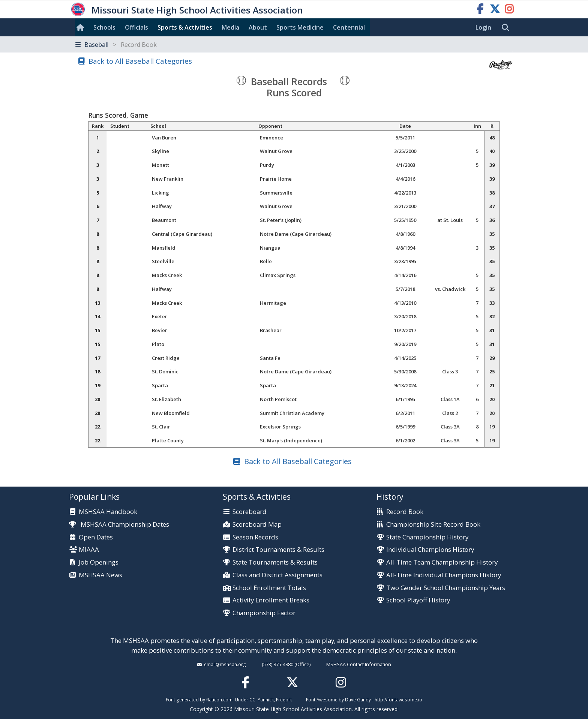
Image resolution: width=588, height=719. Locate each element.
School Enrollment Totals (269, 588)
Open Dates (96, 537)
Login (483, 27)
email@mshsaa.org (225, 664)
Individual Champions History (430, 550)
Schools (104, 27)
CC (252, 700)
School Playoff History (418, 600)
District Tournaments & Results (278, 550)
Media (230, 27)
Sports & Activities (185, 27)
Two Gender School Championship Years (446, 588)
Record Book (405, 512)
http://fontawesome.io (398, 700)
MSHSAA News (100, 575)
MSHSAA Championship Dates (119, 524)
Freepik (284, 700)
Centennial (349, 27)
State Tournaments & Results (275, 562)
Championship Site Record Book (433, 525)
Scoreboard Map (257, 525)
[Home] (82, 27)
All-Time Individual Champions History (444, 575)
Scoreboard (250, 512)
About (258, 27)
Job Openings (99, 562)
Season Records (255, 537)
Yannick (266, 700)
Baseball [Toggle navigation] (116, 45)
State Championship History (427, 537)
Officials (136, 27)
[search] (507, 28)
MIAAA (89, 550)
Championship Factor (264, 613)
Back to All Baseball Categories (140, 61)
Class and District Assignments (277, 575)
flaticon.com (219, 700)
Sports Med (300, 27)
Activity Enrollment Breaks (271, 600)
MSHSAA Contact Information (359, 664)
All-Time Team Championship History (442, 562)
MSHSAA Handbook (108, 512)
